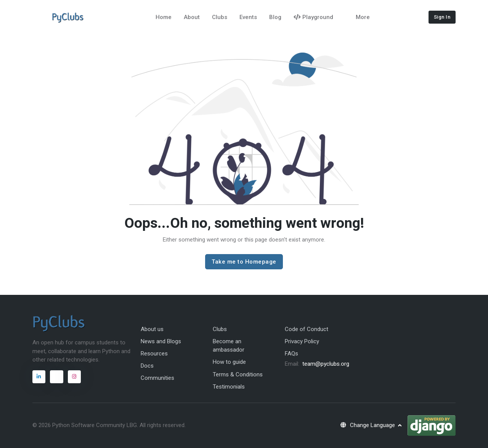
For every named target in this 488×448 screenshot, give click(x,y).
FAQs (291, 354)
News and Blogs (161, 341)
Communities (157, 378)
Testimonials (229, 387)
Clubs (220, 17)
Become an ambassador (229, 346)
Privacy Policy (302, 341)
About (192, 17)
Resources (154, 354)
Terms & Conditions (238, 374)
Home (164, 17)
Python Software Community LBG (95, 425)
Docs (147, 366)
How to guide (229, 362)
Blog (275, 17)
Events (248, 17)
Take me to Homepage (244, 262)
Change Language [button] (368, 425)
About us (152, 329)
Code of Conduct (307, 329)
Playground (313, 17)
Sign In (442, 17)
